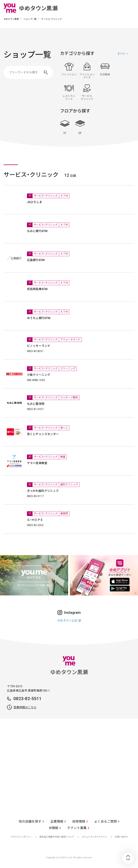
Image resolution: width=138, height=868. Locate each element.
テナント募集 (77, 828)
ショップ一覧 (30, 19)
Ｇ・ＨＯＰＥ (35, 520)
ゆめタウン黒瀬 (11, 19)
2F (80, 127)
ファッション (69, 71)
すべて (121, 54)
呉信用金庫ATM (37, 289)
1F (65, 127)
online (121, 8)
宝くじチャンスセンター (43, 434)
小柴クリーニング (39, 375)
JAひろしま (34, 202)
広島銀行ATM (36, 260)
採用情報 (79, 821)
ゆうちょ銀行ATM (39, 318)
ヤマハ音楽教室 (37, 463)
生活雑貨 (105, 71)
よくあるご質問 (105, 821)
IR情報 (54, 828)
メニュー (132, 8)
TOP (128, 858)
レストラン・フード (69, 92)
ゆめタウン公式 (67, 621)
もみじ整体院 (36, 404)
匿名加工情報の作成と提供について (57, 837)
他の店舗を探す (30, 821)
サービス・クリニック (87, 92)
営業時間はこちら (25, 707)
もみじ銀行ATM (37, 231)
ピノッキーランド (39, 346)
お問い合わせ (121, 837)
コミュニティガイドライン (94, 837)
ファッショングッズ (87, 71)
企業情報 (57, 821)
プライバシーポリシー (21, 837)
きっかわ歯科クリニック (43, 491)
